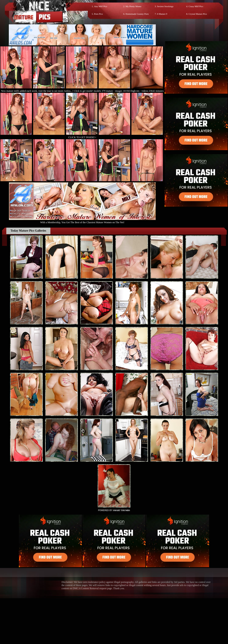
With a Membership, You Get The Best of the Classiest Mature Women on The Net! (82, 221)
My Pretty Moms (133, 6)
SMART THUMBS (121, 510)
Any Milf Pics (101, 6)
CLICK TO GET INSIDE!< (82, 137)
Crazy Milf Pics (196, 6)
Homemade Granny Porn (137, 14)
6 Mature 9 (162, 14)
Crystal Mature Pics (198, 14)
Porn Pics (98, 14)
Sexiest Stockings (165, 6)
